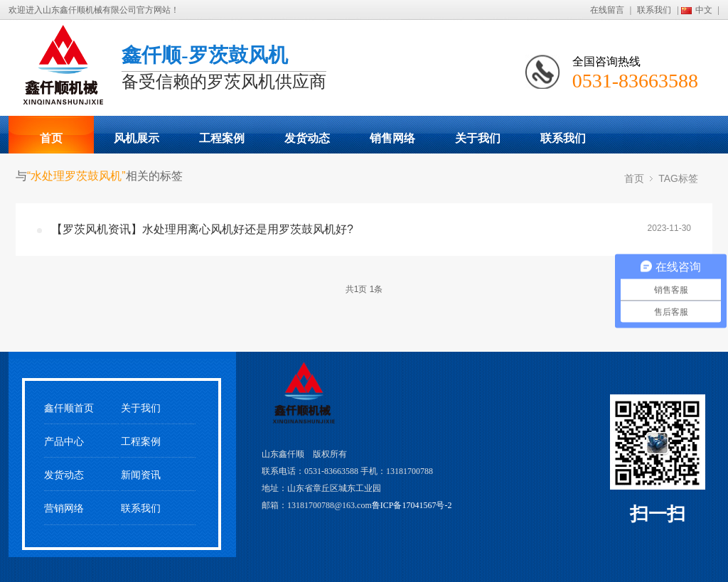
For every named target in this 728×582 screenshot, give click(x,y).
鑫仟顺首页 (69, 408)
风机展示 (136, 138)
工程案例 (222, 138)
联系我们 (654, 10)
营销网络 (64, 508)
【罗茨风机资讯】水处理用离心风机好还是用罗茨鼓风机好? (202, 229)
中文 (704, 10)
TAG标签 (678, 178)
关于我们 (478, 138)
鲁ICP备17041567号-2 (412, 505)
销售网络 (392, 138)
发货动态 (307, 138)
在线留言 (607, 10)
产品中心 (64, 442)
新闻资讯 (141, 475)
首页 (51, 138)
